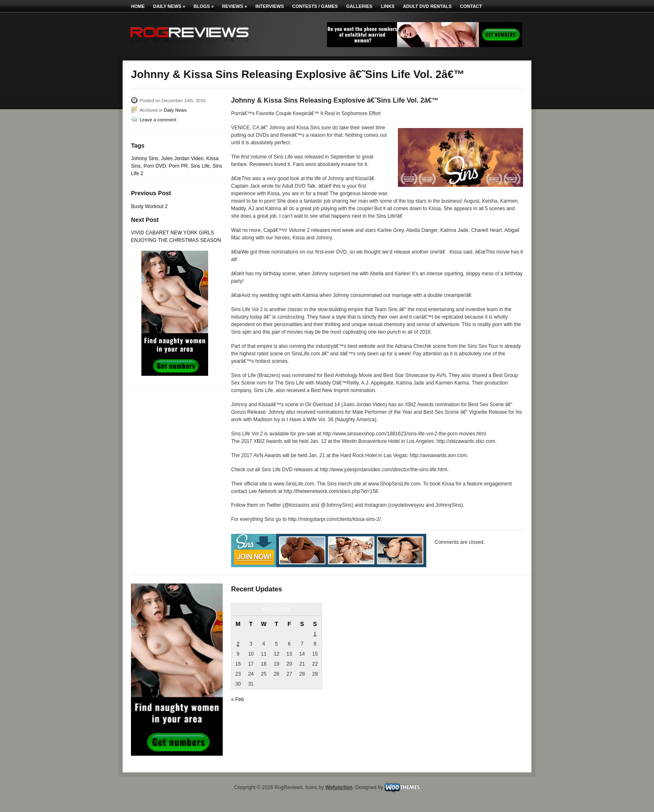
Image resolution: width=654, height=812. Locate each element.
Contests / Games (315, 6)
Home (138, 6)
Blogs (204, 6)
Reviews (234, 6)
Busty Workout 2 (149, 206)
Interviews (269, 6)
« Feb (238, 699)
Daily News (169, 6)
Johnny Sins (145, 158)
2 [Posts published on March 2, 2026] (238, 644)
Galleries (359, 6)
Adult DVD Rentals (427, 6)
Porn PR (178, 166)
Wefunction (339, 787)
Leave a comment (158, 120)
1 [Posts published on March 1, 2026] (315, 634)
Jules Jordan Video (182, 158)
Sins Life (200, 166)
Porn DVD (155, 166)
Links (388, 6)
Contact (471, 6)
